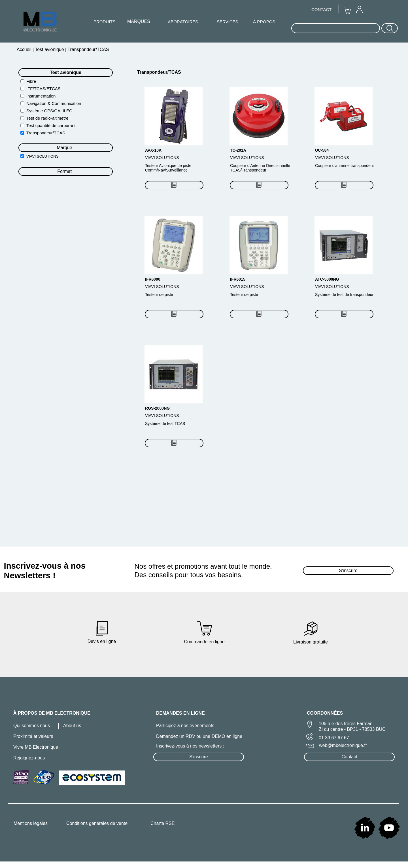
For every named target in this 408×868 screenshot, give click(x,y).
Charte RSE (162, 823)
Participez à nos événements (185, 726)
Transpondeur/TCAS (46, 133)
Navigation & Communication (54, 103)
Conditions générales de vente (97, 823)
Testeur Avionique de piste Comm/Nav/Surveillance (168, 168)
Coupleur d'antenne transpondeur (345, 166)
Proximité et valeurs (33, 736)
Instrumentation (41, 96)
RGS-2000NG (157, 408)
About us (72, 726)
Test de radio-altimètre (47, 118)
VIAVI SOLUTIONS (42, 156)
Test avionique (49, 49)
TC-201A (238, 150)
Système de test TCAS (165, 424)
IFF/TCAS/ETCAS (43, 89)
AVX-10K (153, 150)
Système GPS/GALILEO (49, 111)
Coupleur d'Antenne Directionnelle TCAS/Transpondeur (260, 168)
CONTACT (321, 9)
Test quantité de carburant (51, 125)
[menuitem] (359, 9)
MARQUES (139, 21)
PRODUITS (105, 22)
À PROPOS (264, 22)
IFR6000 (153, 279)
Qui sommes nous (32, 726)
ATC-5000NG (327, 279)
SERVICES (228, 22)
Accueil (25, 49)
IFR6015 (238, 279)
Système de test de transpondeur (344, 295)
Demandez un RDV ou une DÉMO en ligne (199, 736)
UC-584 (322, 150)
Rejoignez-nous (29, 758)
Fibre (31, 81)
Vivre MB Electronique (36, 747)
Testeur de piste (159, 295)
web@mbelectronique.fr (343, 745)
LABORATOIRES (182, 22)
